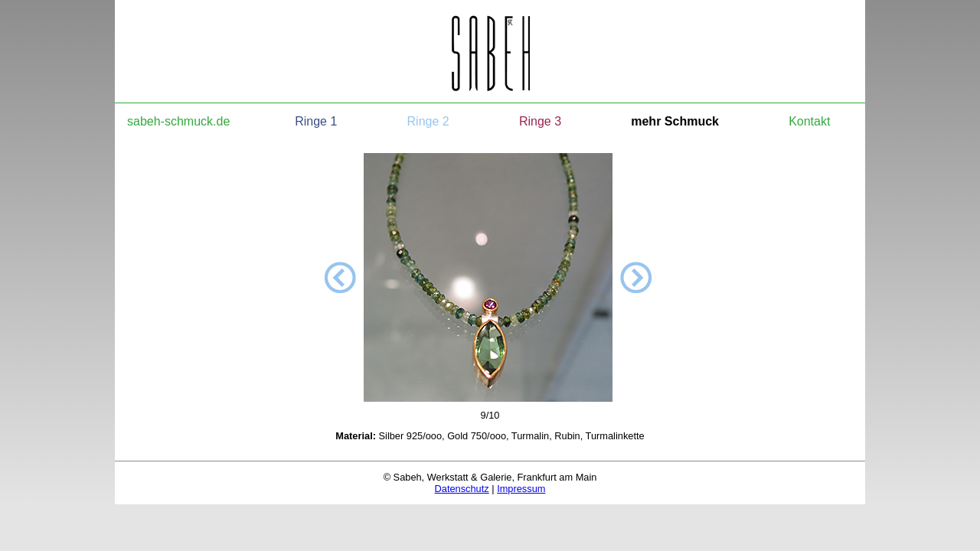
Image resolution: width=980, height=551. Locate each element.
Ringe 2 (428, 121)
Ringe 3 (540, 121)
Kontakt (809, 121)
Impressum (521, 489)
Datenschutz (462, 489)
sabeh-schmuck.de (178, 121)
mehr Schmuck (675, 121)
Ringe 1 (316, 121)
